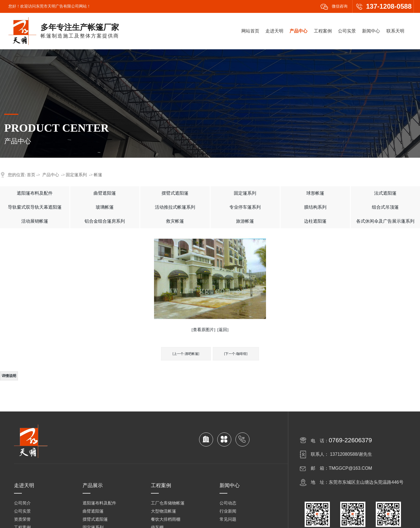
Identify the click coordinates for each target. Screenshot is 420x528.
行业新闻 (228, 511)
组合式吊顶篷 (385, 207)
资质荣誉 (22, 519)
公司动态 (228, 503)
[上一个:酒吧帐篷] (186, 354)
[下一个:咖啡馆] (236, 354)
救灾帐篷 (175, 221)
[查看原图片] (203, 330)
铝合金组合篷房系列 (105, 221)
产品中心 (298, 31)
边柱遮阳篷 (315, 221)
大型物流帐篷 (164, 511)
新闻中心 (371, 31)
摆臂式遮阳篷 (175, 193)
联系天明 (395, 31)
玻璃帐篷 (105, 207)
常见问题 (228, 519)
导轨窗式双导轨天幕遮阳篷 (35, 207)
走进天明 (274, 31)
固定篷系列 (76, 175)
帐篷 (98, 175)
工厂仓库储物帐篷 (168, 503)
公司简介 (22, 503)
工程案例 (323, 31)
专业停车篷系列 (245, 207)
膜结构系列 (315, 207)
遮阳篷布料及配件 (35, 193)
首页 (31, 175)
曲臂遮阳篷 (105, 193)
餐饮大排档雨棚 (166, 519)
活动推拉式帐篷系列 (175, 207)
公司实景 (347, 31)
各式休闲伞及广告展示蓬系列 (385, 221)
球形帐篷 (315, 193)
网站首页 (250, 31)
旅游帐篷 (245, 221)
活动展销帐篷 (35, 221)
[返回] (223, 330)
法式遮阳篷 (385, 193)
